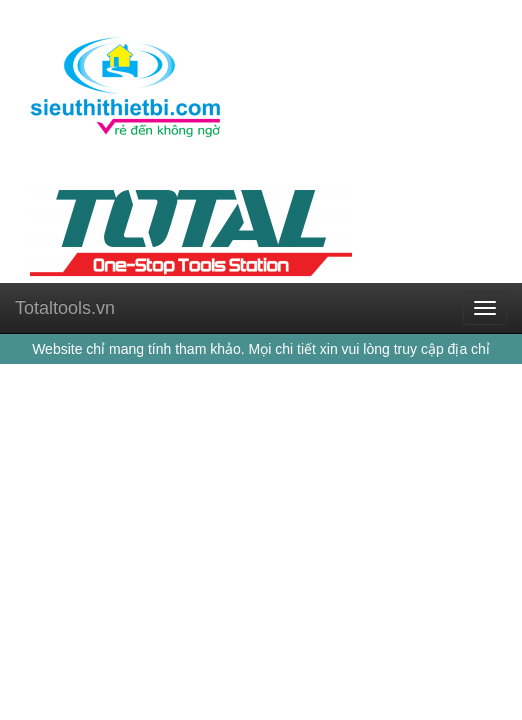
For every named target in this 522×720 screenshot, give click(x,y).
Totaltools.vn (65, 308)
